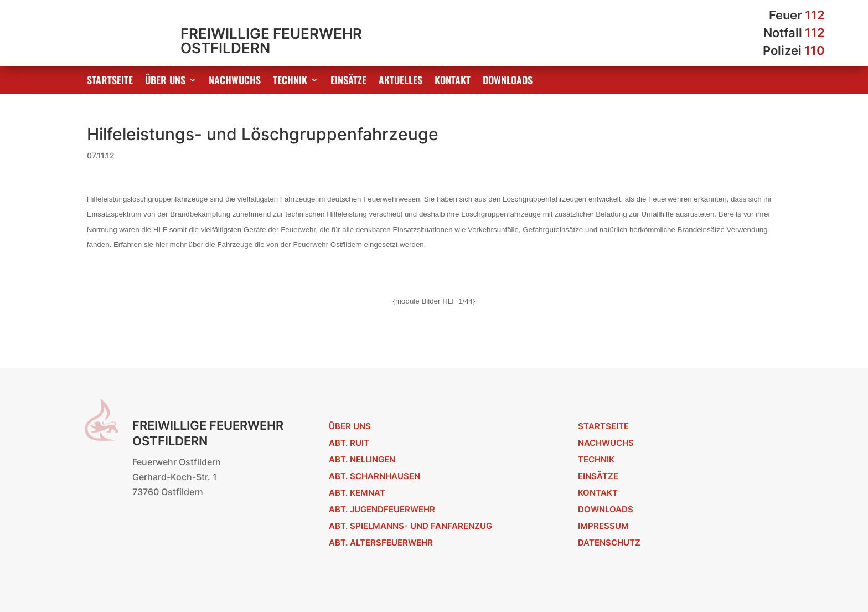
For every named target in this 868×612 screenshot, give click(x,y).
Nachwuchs (235, 81)
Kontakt (453, 81)
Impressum (603, 526)
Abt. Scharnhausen (374, 476)
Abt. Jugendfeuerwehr (382, 509)
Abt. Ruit (349, 443)
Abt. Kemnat (357, 493)
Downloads (508, 81)
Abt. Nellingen (362, 459)
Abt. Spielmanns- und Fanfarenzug (410, 526)
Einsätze (348, 81)
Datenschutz (609, 542)
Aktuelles (401, 81)
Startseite (110, 81)
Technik (290, 81)
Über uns (165, 81)
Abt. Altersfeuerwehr (381, 542)
